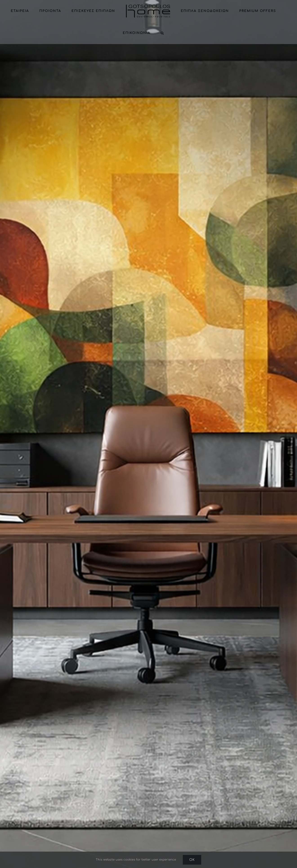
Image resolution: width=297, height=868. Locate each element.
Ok (192, 860)
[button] (162, 33)
